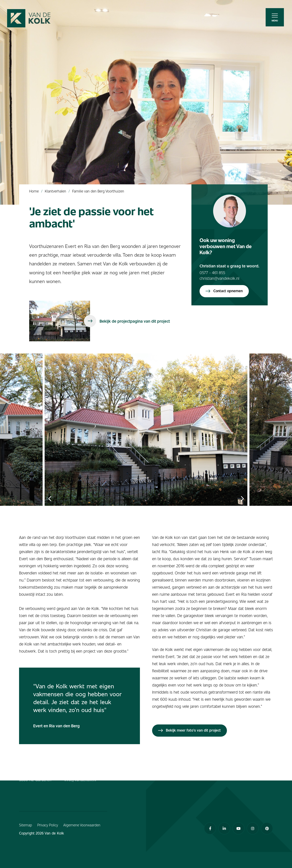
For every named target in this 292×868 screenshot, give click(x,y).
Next (242, 499)
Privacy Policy (48, 825)
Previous (50, 499)
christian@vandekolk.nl (219, 278)
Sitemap (26, 825)
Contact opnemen (224, 291)
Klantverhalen (55, 191)
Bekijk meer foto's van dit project (189, 730)
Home (34, 191)
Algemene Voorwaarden (82, 825)
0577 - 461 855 (212, 272)
